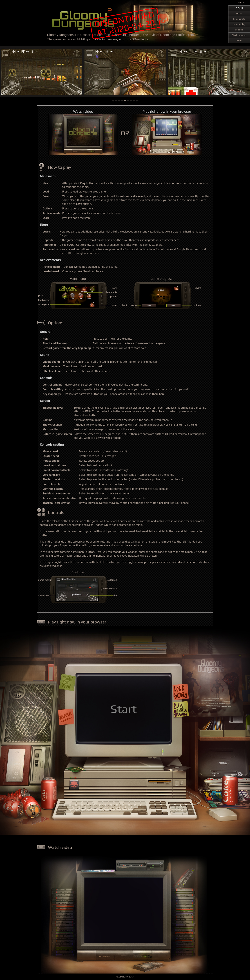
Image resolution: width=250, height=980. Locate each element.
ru (244, 3)
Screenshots (239, 19)
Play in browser (239, 35)
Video (239, 41)
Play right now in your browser (167, 111)
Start (124, 709)
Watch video (83, 111)
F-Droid (239, 8)
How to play (239, 24)
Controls (239, 30)
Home (239, 14)
